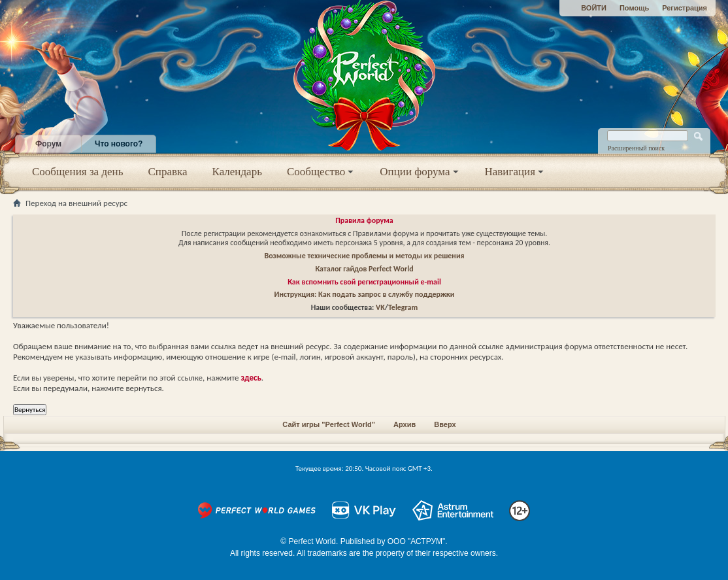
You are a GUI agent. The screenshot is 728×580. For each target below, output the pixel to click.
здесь (251, 378)
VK (380, 307)
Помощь (634, 8)
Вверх (445, 424)
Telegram (403, 307)
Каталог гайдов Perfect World (364, 269)
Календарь (237, 172)
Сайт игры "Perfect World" (329, 424)
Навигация (515, 172)
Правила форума (364, 220)
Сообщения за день (77, 172)
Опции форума (420, 172)
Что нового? (119, 144)
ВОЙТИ (594, 8)
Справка (167, 172)
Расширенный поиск (636, 148)
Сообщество (321, 172)
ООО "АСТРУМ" (417, 541)
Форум (48, 144)
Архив (405, 424)
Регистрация (685, 8)
